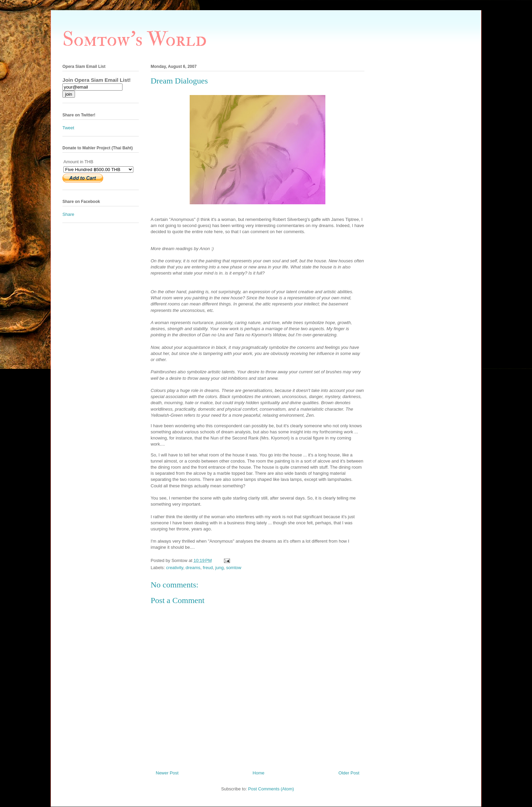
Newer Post (167, 773)
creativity (175, 568)
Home (259, 773)
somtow (234, 568)
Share (68, 214)
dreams (193, 568)
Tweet (68, 128)
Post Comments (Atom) (271, 789)
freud (208, 568)
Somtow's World (135, 40)
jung (220, 568)
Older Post (349, 773)
